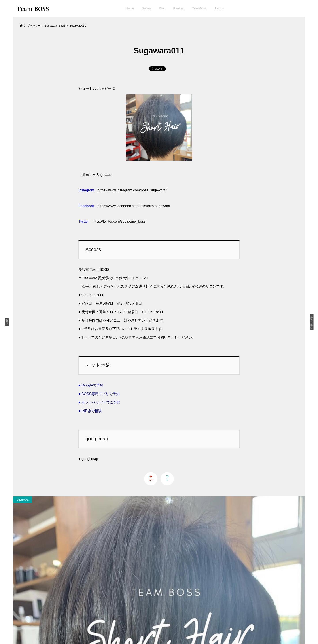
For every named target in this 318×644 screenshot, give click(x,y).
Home (130, 8)
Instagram (86, 190)
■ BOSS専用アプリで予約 (99, 394)
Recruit (219, 8)
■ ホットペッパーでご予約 (99, 402)
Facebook (86, 206)
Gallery (147, 8)
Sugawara (23, 500)
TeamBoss (200, 8)
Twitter (84, 221)
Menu (7, 322)
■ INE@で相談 (90, 411)
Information (312, 322)
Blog (162, 8)
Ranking (179, 8)
